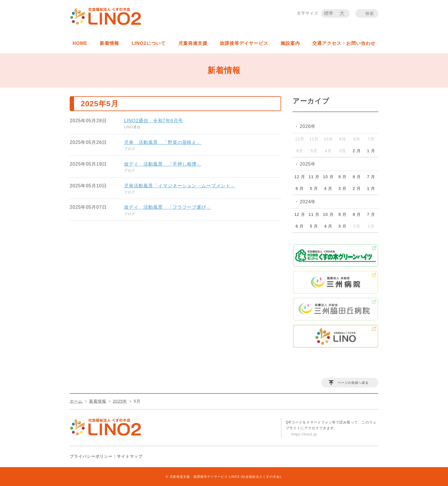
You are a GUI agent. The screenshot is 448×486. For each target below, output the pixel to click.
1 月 (371, 151)
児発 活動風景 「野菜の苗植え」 (163, 142)
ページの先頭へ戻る (353, 383)
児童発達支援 (193, 43)
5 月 (314, 188)
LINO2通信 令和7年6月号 (153, 121)
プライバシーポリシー (91, 456)
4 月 (328, 188)
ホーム (76, 401)
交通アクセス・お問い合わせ (344, 43)
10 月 (328, 177)
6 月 (300, 188)
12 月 (300, 177)
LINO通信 (132, 127)
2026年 (308, 126)
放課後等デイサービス (244, 43)
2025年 (308, 164)
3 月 (343, 188)
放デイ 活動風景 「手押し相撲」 (163, 164)
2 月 (357, 151)
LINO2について (149, 43)
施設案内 (290, 43)
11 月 (314, 177)
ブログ (130, 149)
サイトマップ (130, 456)
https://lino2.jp (304, 434)
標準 (329, 13)
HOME (80, 43)
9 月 (343, 177)
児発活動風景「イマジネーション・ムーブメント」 (180, 186)
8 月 (357, 177)
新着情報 (109, 43)
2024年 (308, 202)
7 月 (371, 177)
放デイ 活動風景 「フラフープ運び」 (168, 207)
